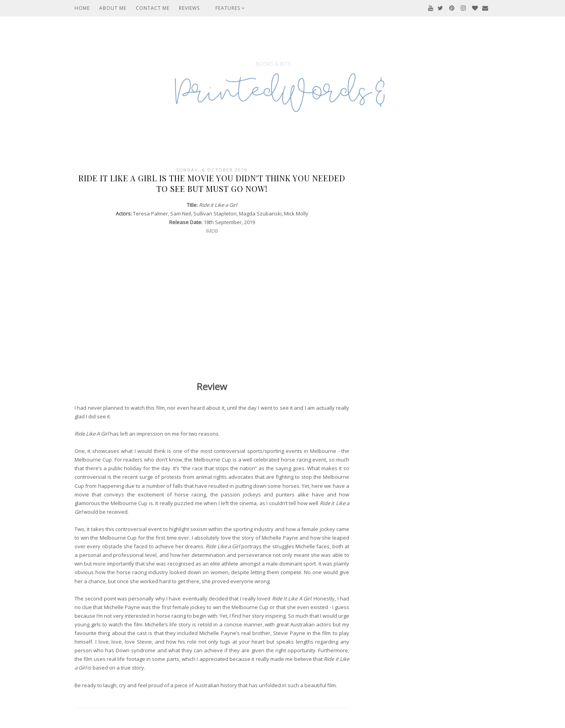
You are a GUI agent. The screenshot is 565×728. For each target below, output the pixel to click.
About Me (113, 8)
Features (230, 8)
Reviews (189, 8)
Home (82, 8)
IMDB (212, 231)
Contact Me (153, 8)
